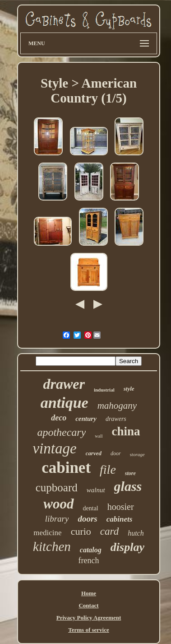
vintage (54, 448)
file (108, 469)
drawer (64, 384)
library (57, 519)
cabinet (66, 468)
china (126, 431)
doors (87, 519)
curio (81, 531)
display (127, 547)
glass (128, 486)
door (116, 453)
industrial (104, 390)
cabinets (120, 519)
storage (137, 454)
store (130, 473)
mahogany (117, 406)
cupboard (57, 488)
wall (99, 436)
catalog (91, 550)
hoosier (121, 507)
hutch (136, 533)
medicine (47, 533)
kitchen (52, 546)
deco (59, 418)
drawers (116, 419)
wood (58, 504)
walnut (96, 490)
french (89, 560)
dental (91, 508)
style (129, 389)
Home (89, 593)
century (86, 419)
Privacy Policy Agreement (89, 618)
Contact (88, 605)
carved (94, 453)
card (109, 531)
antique (65, 403)
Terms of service (89, 630)
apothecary (61, 432)
